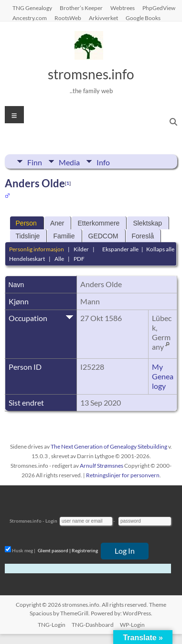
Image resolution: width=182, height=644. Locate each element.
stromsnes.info (91, 74)
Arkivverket (103, 18)
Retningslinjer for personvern (123, 475)
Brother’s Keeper (81, 8)
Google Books (143, 18)
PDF (79, 259)
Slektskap (147, 223)
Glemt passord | (54, 550)
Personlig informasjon (37, 249)
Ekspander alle (120, 249)
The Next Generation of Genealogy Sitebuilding (109, 446)
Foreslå (143, 236)
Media (69, 161)
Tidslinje (28, 236)
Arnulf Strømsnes (102, 466)
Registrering (85, 550)
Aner (57, 223)
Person (26, 223)
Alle (59, 259)
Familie (64, 236)
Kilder (81, 249)
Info (103, 161)
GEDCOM (103, 236)
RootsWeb (68, 18)
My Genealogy (163, 376)
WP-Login (132, 625)
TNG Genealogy (32, 8)
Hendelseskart (27, 259)
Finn (35, 161)
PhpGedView (159, 8)
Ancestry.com (30, 18)
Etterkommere (98, 223)
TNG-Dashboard (93, 625)
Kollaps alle (160, 249)
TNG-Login (52, 625)
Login (51, 521)
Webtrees (123, 8)
